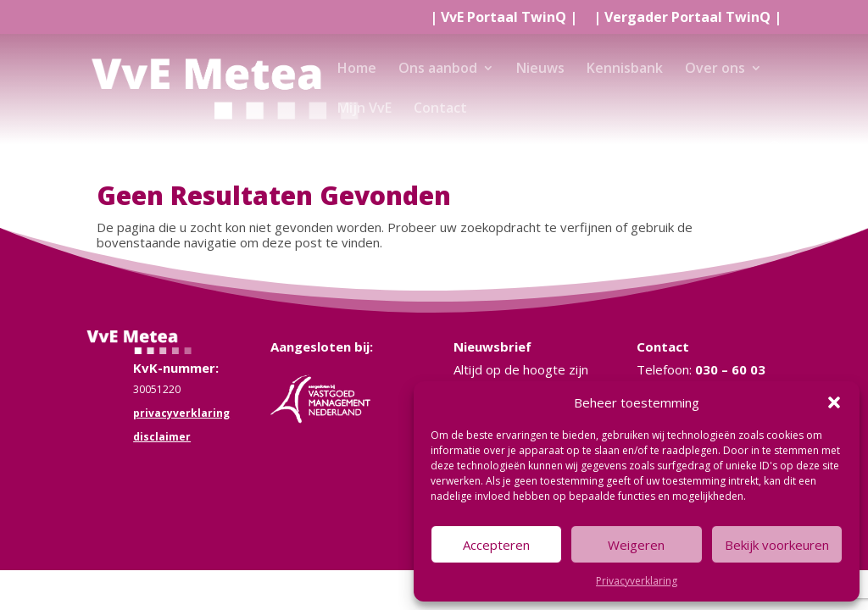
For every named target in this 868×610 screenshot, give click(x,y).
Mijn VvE (364, 109)
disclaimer (162, 437)
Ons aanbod (438, 69)
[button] (834, 402)
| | (504, 18)
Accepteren (496, 545)
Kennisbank (625, 69)
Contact (440, 109)
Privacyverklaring (637, 581)
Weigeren (636, 545)
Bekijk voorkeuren (777, 545)
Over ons (715, 69)
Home (357, 69)
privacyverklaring (181, 413)
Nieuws (540, 69)
